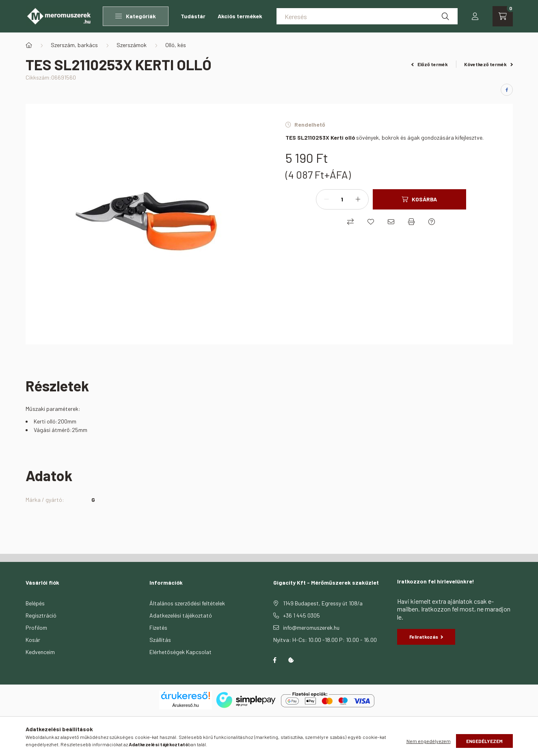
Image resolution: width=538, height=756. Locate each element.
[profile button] (475, 16)
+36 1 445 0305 (301, 615)
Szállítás (160, 640)
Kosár (33, 640)
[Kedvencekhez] (371, 222)
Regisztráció (41, 615)
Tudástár (193, 16)
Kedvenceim (40, 652)
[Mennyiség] (342, 199)
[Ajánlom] (391, 222)
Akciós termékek (240, 16)
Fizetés (158, 627)
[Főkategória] (29, 45)
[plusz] (358, 199)
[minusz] (326, 199)
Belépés (35, 603)
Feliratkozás (426, 637)
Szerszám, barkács (74, 45)
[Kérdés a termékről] (432, 222)
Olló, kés (176, 45)
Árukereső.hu (185, 705)
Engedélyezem (484, 741)
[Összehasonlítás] (350, 222)
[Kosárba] (419, 199)
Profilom (36, 627)
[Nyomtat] (411, 222)
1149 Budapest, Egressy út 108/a (323, 603)
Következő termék (488, 64)
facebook (275, 660)
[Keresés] (367, 16)
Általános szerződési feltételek (187, 603)
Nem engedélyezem (429, 741)
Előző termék (430, 64)
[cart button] (503, 16)
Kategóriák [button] (136, 16)
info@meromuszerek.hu (311, 627)
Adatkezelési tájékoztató (181, 615)
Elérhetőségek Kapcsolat (180, 652)
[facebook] (507, 90)
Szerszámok (132, 45)
